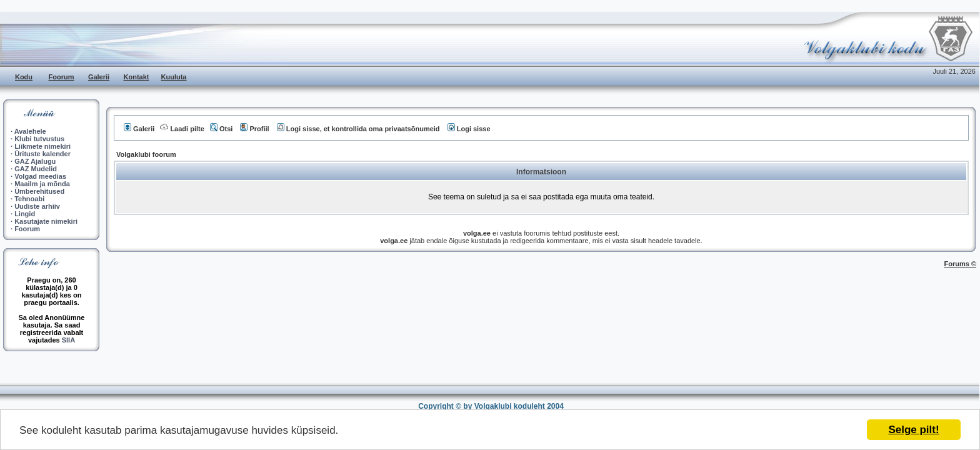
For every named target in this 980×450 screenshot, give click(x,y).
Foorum (62, 77)
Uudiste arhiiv (37, 206)
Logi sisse (469, 129)
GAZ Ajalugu (35, 161)
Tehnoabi (29, 199)
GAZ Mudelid (36, 169)
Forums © (961, 264)
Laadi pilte (182, 129)
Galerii (99, 77)
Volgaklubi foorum (146, 154)
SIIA (68, 340)
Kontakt (137, 77)
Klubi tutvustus (39, 139)
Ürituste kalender (42, 154)
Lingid (25, 214)
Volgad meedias (40, 176)
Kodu (24, 77)
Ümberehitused (39, 191)
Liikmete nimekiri (42, 146)
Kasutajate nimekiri (46, 221)
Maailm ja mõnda (42, 184)
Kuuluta (174, 77)
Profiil (254, 129)
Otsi (221, 129)
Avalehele (30, 131)
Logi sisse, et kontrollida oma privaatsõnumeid (358, 129)
